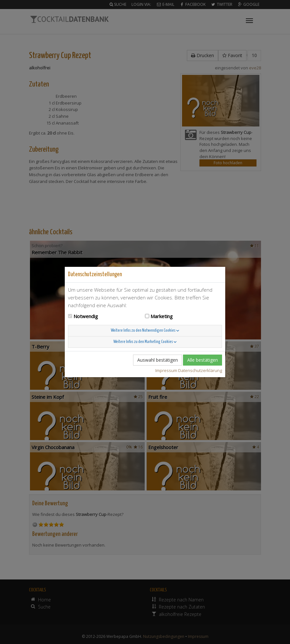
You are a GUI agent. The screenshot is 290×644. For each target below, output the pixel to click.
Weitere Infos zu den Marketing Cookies (145, 342)
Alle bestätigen (203, 360)
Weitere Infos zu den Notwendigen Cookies (145, 331)
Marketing (162, 316)
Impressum (166, 370)
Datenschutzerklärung (200, 370)
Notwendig (86, 316)
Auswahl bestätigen (158, 360)
